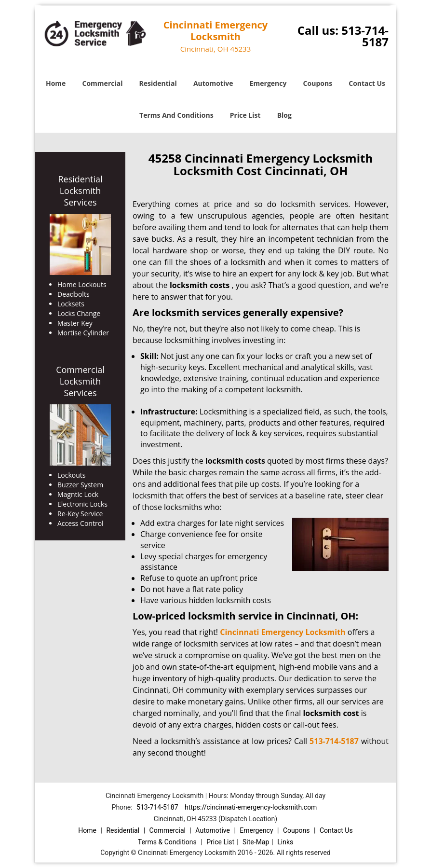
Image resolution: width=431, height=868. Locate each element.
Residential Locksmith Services (80, 191)
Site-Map (256, 842)
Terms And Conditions (176, 115)
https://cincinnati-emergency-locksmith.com (251, 807)
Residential (158, 83)
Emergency (268, 83)
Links (285, 842)
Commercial (103, 83)
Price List (245, 115)
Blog (284, 115)
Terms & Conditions (167, 842)
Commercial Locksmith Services (80, 381)
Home (56, 83)
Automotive (213, 83)
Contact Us (367, 83)
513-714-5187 (365, 36)
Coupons (318, 83)
